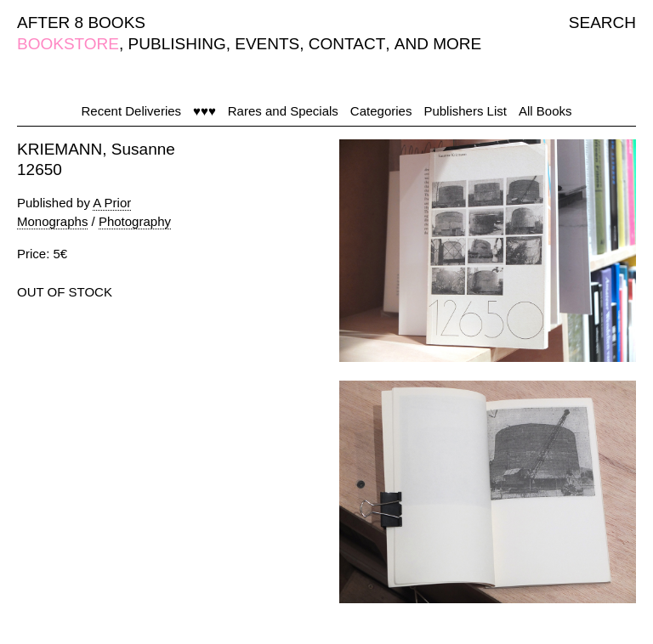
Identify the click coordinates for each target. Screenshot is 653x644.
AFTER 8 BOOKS (81, 23)
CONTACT (347, 44)
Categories (381, 111)
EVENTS (267, 44)
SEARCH (602, 23)
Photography (135, 221)
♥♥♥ (204, 111)
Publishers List (465, 111)
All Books (545, 111)
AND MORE (438, 44)
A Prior (112, 203)
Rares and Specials (283, 111)
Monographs (52, 221)
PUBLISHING (177, 44)
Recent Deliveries (132, 111)
